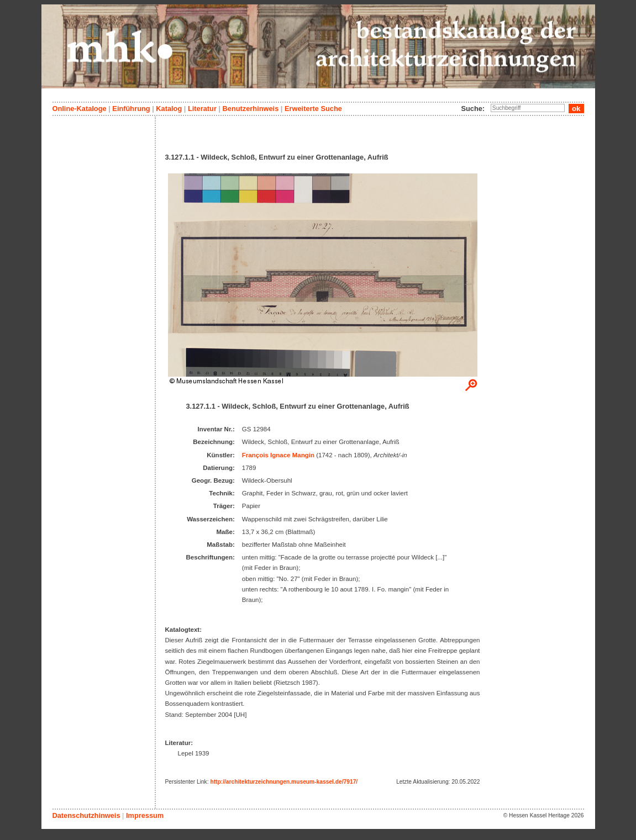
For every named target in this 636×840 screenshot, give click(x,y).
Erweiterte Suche (313, 109)
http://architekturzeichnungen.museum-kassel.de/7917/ (284, 782)
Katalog (169, 109)
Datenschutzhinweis (86, 815)
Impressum (145, 815)
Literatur (202, 109)
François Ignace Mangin (278, 455)
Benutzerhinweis (251, 109)
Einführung (131, 109)
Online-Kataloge (80, 109)
